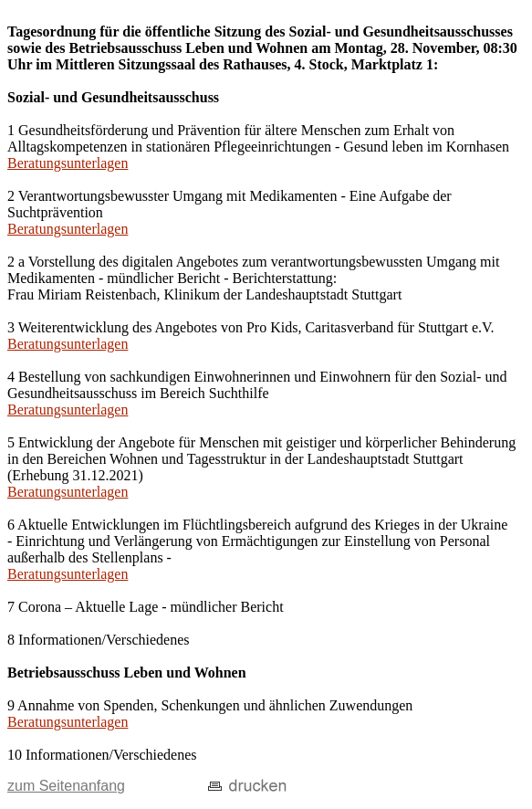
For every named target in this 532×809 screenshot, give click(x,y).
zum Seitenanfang (66, 786)
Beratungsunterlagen (68, 163)
